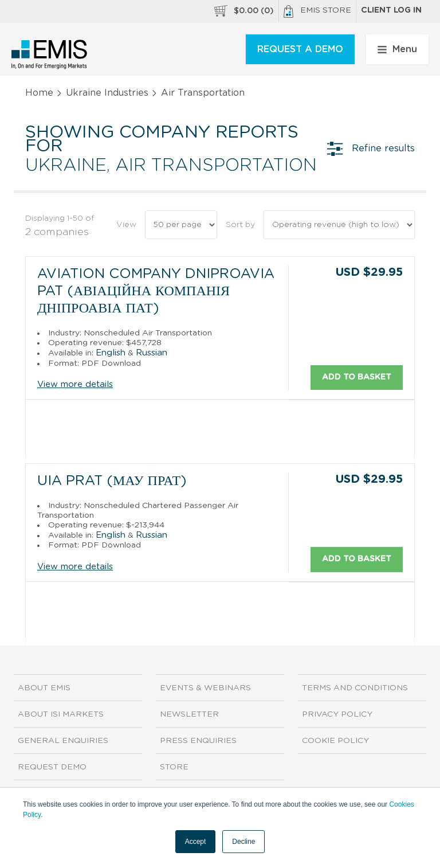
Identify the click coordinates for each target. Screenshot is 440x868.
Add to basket (357, 377)
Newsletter (189, 714)
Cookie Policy (335, 740)
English (111, 352)
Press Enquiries (198, 740)
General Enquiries (63, 740)
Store (174, 767)
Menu (397, 49)
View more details (75, 384)
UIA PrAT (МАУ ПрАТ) (112, 481)
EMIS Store (317, 11)
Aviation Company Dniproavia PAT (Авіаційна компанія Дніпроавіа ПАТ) (156, 291)
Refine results (371, 148)
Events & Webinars (205, 687)
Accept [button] (196, 842)
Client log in (391, 10)
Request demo (52, 767)
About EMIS (44, 687)
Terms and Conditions (355, 687)
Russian (152, 352)
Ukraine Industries (107, 93)
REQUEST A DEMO (300, 49)
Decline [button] (243, 842)
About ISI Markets (61, 714)
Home (39, 93)
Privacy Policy (337, 714)
